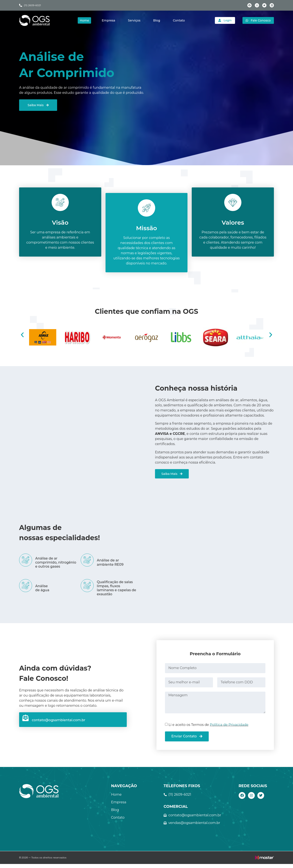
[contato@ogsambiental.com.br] (25, 722)
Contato (179, 20)
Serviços (134, 20)
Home (84, 20)
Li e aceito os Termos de (208, 729)
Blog (156, 20)
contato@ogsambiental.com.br (59, 724)
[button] (22, 339)
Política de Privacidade (229, 729)
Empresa (108, 20)
